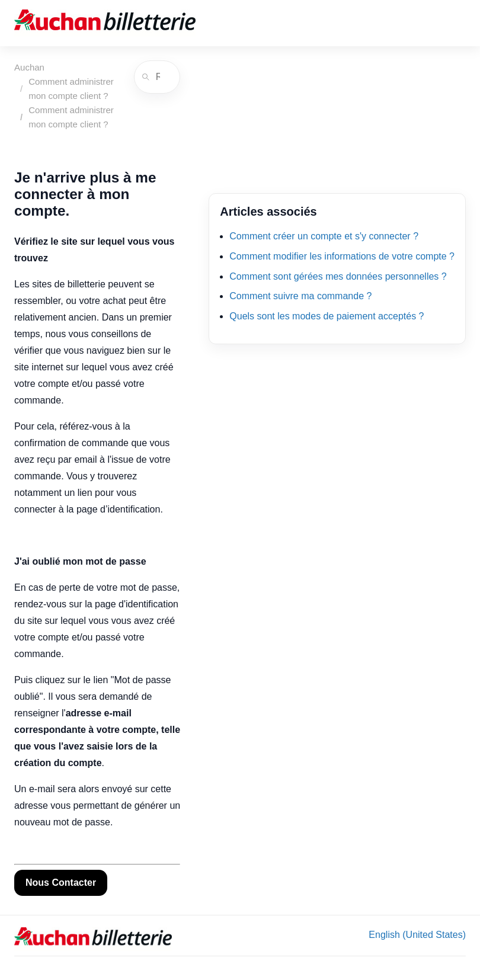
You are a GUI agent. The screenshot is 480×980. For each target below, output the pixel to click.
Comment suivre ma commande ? (300, 296)
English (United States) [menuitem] (417, 935)
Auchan (29, 67)
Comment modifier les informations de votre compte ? (342, 256)
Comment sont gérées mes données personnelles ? (338, 276)
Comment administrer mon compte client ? (71, 89)
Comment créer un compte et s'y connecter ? (324, 236)
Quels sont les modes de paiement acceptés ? (327, 316)
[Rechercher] (157, 77)
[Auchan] (105, 23)
